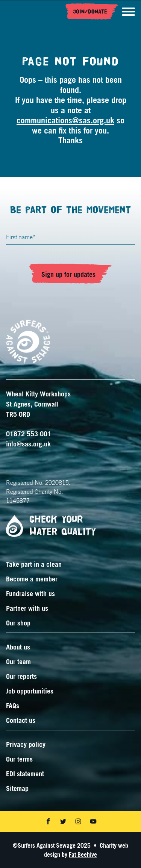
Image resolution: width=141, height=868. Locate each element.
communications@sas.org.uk (65, 120)
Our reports (21, 676)
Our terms (19, 759)
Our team (18, 662)
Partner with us (27, 608)
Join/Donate (90, 11)
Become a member (32, 579)
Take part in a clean (34, 564)
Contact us (21, 720)
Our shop (18, 623)
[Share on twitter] (63, 821)
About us (18, 647)
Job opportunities (30, 691)
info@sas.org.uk (28, 444)
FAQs (13, 706)
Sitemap (17, 788)
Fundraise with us (30, 593)
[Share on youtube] (93, 821)
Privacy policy (26, 744)
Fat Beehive (83, 854)
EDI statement (25, 774)
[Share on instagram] (78, 821)
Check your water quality (48, 526)
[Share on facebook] (48, 821)
